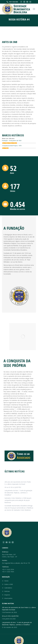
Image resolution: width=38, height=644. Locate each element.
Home (6, 581)
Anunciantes (8, 598)
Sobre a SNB (9, 584)
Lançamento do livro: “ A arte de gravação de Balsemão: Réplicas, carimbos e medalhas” (18, 493)
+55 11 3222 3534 (12, 2)
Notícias (7, 591)
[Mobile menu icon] (34, 9)
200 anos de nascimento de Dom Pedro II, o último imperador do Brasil (18, 483)
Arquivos (7, 595)
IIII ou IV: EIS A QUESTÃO (13, 487)
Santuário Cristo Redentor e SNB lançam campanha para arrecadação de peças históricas (18, 500)
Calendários (8, 588)
